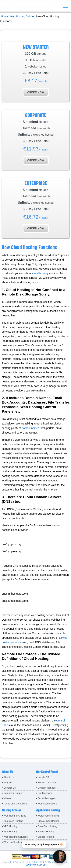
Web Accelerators (47, 804)
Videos (7, 798)
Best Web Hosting (13, 821)
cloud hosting (40, 273)
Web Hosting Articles (22, 16)
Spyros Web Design (36, 865)
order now (36, 92)
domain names (30, 428)
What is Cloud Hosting (16, 842)
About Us (8, 777)
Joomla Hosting (46, 832)
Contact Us (9, 788)
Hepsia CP (43, 777)
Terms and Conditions (15, 804)
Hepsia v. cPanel (47, 782)
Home (4, 16)
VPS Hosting (10, 826)
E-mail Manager (46, 798)
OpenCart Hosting (47, 826)
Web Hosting (10, 832)
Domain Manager (47, 788)
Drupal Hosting (46, 837)
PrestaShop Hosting (48, 821)
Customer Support (13, 793)
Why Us (8, 782)
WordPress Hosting (48, 816)
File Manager (45, 793)
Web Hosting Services (16, 837)
